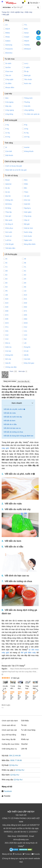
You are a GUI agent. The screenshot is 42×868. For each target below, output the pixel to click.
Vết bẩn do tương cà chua (13, 432)
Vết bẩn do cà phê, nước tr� (14, 409)
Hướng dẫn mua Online (11, 744)
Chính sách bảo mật (9, 730)
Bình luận (22, 371)
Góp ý (24, 735)
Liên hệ (24, 749)
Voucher (24, 744)
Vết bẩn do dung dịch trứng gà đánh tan (18, 436)
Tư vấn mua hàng (28, 730)
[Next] (37, 690)
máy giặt (5, 448)
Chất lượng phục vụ (9, 749)
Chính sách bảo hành (10, 721)
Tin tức (24, 725)
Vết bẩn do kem (9, 421)
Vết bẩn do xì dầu (10, 424)
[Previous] (3, 690)
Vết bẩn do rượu (10, 413)
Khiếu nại (25, 739)
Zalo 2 (38, 38)
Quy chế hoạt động (9, 735)
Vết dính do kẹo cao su (12, 428)
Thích (11, 371)
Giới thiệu (25, 721)
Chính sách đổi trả (9, 725)
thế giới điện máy (28, 653)
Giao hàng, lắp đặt (9, 739)
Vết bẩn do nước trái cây (13, 417)
